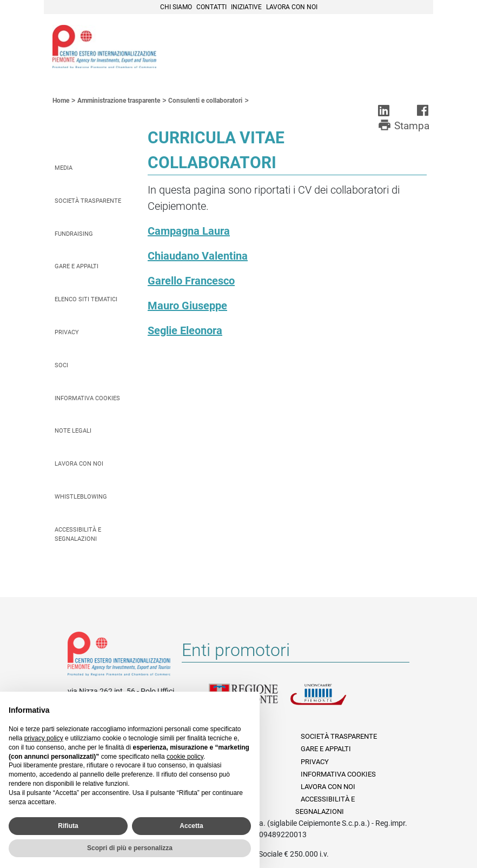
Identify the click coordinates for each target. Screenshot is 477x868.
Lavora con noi (292, 7)
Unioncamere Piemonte (330, 701)
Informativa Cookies (87, 398)
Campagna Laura (189, 231)
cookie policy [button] (185, 757)
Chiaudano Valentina (198, 256)
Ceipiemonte (104, 47)
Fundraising (74, 234)
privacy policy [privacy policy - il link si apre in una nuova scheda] (44, 738)
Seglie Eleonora (185, 330)
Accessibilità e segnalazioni (78, 534)
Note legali (73, 431)
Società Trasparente (88, 201)
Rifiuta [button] (68, 826)
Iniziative (246, 7)
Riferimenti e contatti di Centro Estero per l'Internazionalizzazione (119, 656)
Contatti (211, 7)
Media (64, 168)
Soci (61, 365)
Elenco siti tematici (86, 299)
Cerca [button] (388, 45)
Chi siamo (176, 7)
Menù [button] (412, 45)
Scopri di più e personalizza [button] (130, 848)
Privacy (67, 332)
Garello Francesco (191, 281)
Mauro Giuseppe (187, 306)
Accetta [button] (191, 826)
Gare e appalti (77, 266)
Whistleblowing (81, 497)
